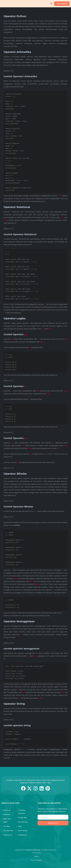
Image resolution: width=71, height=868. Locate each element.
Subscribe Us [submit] (53, 823)
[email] (53, 817)
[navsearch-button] (51, 4)
